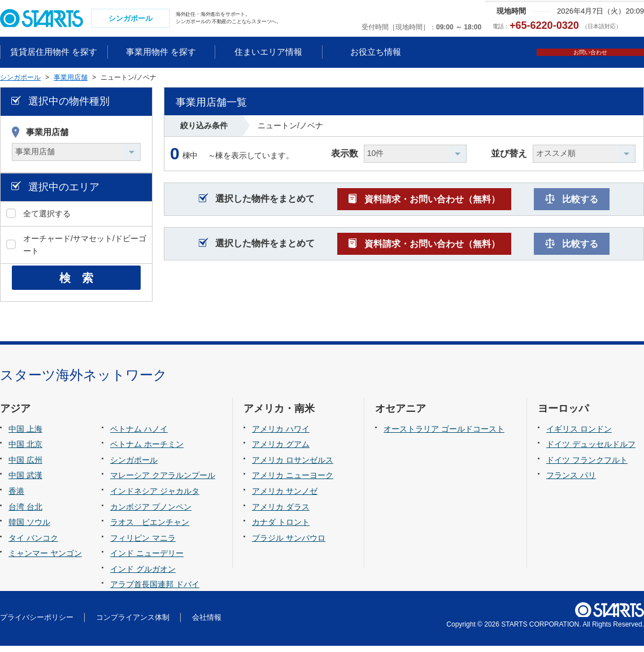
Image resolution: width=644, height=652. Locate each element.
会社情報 (207, 623)
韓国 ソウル (29, 528)
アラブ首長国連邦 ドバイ (155, 590)
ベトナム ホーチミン (147, 450)
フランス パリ (571, 481)
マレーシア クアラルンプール (163, 481)
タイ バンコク (33, 544)
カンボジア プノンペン (151, 512)
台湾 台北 (25, 512)
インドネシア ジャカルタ (155, 497)
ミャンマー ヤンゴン (45, 559)
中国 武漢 (25, 481)
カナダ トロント (281, 528)
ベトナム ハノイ (139, 435)
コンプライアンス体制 (133, 623)
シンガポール (134, 466)
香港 (16, 497)
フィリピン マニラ (143, 544)
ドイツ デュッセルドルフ (591, 450)
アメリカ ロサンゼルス (293, 466)
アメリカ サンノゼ (285, 497)
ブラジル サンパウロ (289, 544)
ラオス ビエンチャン (150, 528)
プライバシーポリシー (37, 623)
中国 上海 (25, 435)
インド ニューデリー (147, 559)
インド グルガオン (143, 575)
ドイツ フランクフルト (587, 466)
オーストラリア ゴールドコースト (444, 435)
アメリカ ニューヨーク (293, 481)
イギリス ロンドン (579, 435)
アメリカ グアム (281, 450)
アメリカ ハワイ (281, 435)
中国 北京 (25, 450)
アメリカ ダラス (281, 512)
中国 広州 (25, 466)
